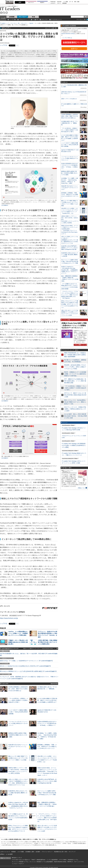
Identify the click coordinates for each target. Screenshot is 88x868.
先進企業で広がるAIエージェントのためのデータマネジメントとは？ (18, 747)
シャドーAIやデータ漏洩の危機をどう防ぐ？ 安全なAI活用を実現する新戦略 (18, 712)
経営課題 (12, 17)
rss (7, 13)
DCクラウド (31, 2)
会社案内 (38, 852)
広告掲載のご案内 (30, 852)
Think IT (33, 860)
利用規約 (14, 852)
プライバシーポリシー (47, 852)
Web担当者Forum (41, 860)
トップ (3, 18)
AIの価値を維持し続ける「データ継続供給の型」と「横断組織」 (70, 123)
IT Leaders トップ (4, 23)
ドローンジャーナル (79, 862)
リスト (17, 45)
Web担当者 (53, 2)
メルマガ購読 (21, 852)
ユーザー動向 (13, 19)
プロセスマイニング (24, 19)
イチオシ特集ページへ (80, 345)
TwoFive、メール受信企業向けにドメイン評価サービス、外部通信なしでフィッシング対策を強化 (18, 633)
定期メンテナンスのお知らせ (69, 99)
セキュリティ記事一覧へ (51, 28)
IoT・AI (71, 2)
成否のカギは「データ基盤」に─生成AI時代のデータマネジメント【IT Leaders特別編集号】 (27, 661)
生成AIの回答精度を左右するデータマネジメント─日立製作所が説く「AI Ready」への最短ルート (47, 723)
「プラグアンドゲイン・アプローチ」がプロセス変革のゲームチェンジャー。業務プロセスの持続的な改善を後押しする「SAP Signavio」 (47, 818)
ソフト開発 (65, 2)
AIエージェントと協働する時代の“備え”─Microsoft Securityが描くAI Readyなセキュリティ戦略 (47, 793)
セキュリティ (45, 19)
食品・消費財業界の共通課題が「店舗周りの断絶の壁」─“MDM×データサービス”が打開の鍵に (47, 804)
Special (31, 23)
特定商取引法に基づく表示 (61, 852)
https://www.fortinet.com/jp (9, 618)
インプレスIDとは (67, 38)
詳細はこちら (81, 488)
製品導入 (42, 2)
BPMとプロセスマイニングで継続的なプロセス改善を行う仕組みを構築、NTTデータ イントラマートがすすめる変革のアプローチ (70, 304)
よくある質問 (9, 854)
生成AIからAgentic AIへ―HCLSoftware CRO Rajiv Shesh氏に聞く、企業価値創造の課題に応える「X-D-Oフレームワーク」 (69, 270)
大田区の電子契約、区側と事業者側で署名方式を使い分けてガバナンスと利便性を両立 (48, 642)
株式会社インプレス (17, 858)
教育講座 (65, 3)
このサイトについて (5, 852)
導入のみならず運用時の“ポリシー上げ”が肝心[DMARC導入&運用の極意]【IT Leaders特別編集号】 (29, 671)
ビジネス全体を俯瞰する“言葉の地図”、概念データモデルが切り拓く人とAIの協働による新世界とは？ (47, 700)
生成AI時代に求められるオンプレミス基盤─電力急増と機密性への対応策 (18, 793)
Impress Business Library (68, 34)
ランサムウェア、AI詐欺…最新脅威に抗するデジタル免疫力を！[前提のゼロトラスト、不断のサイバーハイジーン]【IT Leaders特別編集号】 (29, 678)
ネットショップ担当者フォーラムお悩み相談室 (41, 862)
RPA (37, 19)
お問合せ (2, 854)
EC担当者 (59, 2)
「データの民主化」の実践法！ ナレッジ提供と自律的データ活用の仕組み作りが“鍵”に (18, 700)
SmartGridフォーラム (73, 860)
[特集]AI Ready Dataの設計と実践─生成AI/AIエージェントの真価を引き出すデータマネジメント (74, 325)
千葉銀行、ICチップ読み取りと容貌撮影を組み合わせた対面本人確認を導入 (18, 642)
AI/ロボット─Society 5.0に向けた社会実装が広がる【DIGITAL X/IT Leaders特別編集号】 (26, 666)
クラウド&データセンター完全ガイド (21, 860)
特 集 (33, 17)
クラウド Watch (63, 860)
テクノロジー (23, 17)
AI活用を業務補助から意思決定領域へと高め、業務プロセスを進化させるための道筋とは (18, 689)
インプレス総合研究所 (52, 860)
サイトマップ (72, 852)
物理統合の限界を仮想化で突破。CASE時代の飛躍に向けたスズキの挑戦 (18, 735)
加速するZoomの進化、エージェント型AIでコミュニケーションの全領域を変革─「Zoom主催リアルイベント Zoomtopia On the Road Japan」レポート (47, 771)
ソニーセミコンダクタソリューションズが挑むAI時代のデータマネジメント (18, 723)
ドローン (59, 3)
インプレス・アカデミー (18, 864)
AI (33, 19)
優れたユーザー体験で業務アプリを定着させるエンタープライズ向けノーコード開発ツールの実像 (18, 758)
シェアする (4, 45)
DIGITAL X (70, 862)
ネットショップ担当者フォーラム (20, 862)
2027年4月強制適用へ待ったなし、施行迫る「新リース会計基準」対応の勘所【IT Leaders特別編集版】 (29, 654)
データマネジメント (56, 19)
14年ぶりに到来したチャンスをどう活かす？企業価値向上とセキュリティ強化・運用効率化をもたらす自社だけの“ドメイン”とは (70, 240)
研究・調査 (77, 2)
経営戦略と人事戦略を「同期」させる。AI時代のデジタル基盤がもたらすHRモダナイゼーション (47, 747)
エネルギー (53, 3)
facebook (4, 13)
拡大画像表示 (5, 205)
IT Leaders (10, 9)
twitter (1, 13)
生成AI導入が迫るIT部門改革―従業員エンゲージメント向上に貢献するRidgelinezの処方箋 (47, 781)
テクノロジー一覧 (15, 23)
